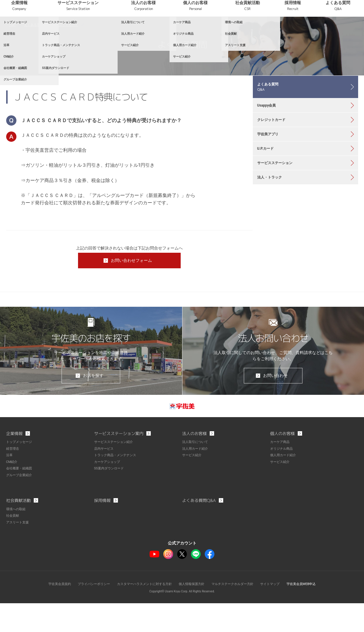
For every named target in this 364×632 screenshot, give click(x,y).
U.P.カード (268, 197)
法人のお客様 (189, 29)
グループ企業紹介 (20, 504)
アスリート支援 (18, 551)
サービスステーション (135, 29)
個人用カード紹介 (284, 485)
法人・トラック (273, 233)
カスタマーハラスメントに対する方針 (142, 613)
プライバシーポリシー (87, 613)
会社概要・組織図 (20, 498)
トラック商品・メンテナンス (117, 485)
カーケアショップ (108, 491)
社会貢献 (13, 545)
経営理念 (13, 478)
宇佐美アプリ (271, 179)
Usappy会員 (270, 142)
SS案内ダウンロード (110, 498)
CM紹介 (12, 491)
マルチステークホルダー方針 (236, 613)
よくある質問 (343, 29)
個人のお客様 (231, 29)
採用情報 (308, 29)
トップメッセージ (20, 472)
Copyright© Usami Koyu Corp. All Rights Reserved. (182, 620)
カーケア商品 (281, 472)
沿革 (10, 485)
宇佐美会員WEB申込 (310, 613)
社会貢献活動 (272, 29)
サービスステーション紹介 (115, 472)
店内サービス (105, 478)
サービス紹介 (193, 485)
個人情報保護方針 (192, 613)
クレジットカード (69, 53)
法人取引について (196, 472)
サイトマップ (277, 613)
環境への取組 (17, 538)
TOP (12, 53)
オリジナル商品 (282, 478)
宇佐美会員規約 (50, 613)
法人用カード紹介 (196, 478)
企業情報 (87, 29)
